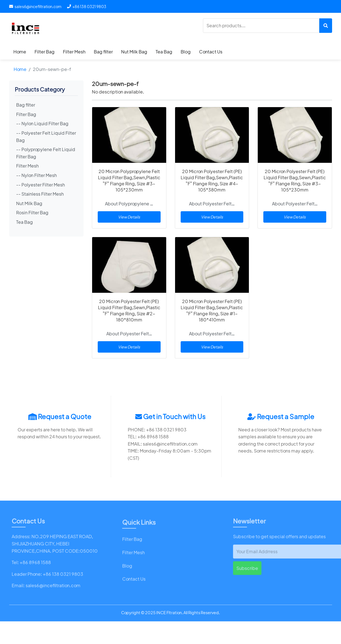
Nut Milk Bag (134, 52)
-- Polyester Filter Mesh (41, 185)
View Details (129, 217)
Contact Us (211, 52)
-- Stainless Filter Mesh (40, 194)
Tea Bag (164, 52)
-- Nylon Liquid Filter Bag (42, 123)
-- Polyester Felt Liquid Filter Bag (46, 137)
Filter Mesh (74, 52)
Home (20, 52)
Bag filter (103, 52)
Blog (186, 52)
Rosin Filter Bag (32, 212)
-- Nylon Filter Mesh (36, 175)
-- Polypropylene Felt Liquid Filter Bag (46, 153)
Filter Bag (45, 52)
